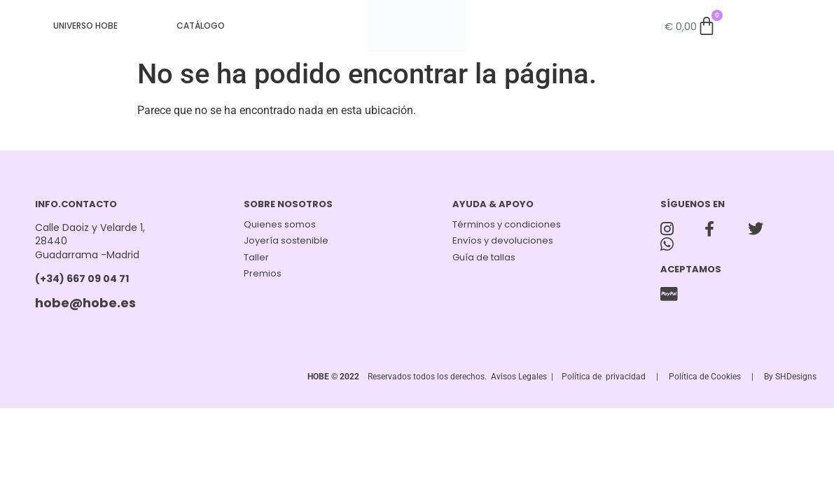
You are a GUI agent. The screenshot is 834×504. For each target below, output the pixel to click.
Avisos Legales (519, 377)
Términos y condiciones (507, 224)
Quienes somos (280, 224)
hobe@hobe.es (85, 303)
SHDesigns (796, 377)
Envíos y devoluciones (503, 240)
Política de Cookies (705, 377)
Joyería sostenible (286, 240)
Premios (263, 273)
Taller (256, 257)
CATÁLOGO (201, 26)
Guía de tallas (484, 257)
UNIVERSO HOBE (85, 26)
